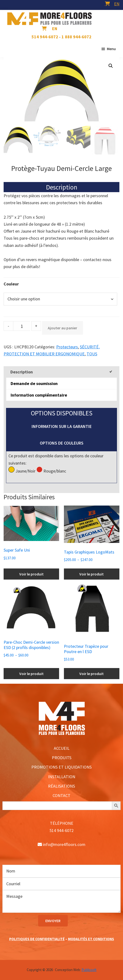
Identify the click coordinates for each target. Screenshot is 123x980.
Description (22, 372)
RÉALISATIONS (61, 786)
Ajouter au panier (62, 328)
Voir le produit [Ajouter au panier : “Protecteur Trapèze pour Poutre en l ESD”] (92, 674)
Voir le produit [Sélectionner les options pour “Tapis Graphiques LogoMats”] (92, 574)
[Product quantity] (22, 326)
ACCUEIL (62, 748)
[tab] (61, 372)
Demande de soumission (34, 383)
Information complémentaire (39, 395)
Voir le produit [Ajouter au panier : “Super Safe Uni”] (31, 574)
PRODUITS (62, 758)
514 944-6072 (45, 37)
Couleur (11, 284)
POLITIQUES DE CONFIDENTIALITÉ (37, 939)
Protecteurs (67, 347)
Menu (111, 49)
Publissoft (89, 970)
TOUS (92, 354)
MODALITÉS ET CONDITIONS (91, 939)
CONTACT (61, 795)
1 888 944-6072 (76, 37)
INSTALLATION (62, 777)
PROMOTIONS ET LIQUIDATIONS (61, 767)
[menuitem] (117, 4)
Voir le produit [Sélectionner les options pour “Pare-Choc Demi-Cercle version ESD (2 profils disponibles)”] (31, 674)
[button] (111, 66)
